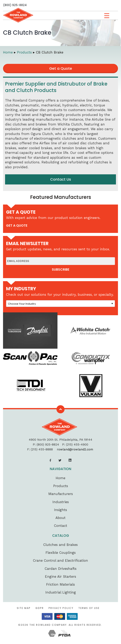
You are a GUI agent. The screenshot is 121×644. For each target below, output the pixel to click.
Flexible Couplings (61, 553)
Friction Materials (60, 584)
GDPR (40, 608)
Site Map (24, 608)
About (60, 518)
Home (60, 478)
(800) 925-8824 (15, 5)
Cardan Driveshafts (61, 569)
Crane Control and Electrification (60, 560)
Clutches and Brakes (60, 545)
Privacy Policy (61, 608)
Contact (61, 526)
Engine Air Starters (60, 576)
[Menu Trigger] (107, 16)
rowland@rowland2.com (75, 449)
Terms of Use (89, 608)
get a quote (17, 226)
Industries (61, 502)
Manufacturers (61, 494)
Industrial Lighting (61, 592)
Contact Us (61, 179)
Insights (60, 510)
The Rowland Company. (49, 625)
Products (61, 486)
